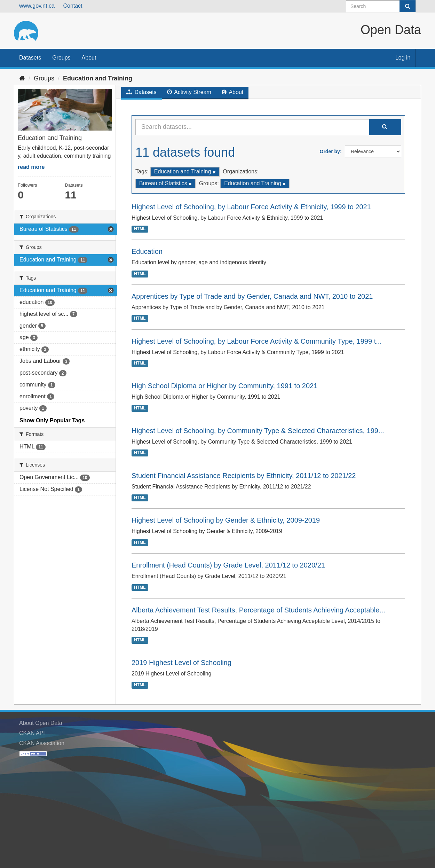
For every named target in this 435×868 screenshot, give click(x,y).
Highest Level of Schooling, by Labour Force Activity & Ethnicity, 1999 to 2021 (251, 207)
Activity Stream (189, 92)
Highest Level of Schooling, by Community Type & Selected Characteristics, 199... (258, 431)
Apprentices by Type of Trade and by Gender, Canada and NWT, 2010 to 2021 (252, 296)
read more (31, 167)
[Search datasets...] (252, 127)
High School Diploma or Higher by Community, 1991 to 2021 (224, 386)
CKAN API (32, 733)
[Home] (22, 78)
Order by (330, 151)
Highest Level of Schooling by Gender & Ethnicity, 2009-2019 (226, 520)
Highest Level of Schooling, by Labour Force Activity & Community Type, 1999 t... (257, 341)
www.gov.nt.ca (37, 6)
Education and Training (98, 78)
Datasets (30, 58)
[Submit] (408, 6)
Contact (73, 6)
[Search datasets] (381, 6)
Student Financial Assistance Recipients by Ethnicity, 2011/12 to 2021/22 (244, 476)
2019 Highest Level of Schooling (181, 663)
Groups (61, 58)
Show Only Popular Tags (52, 420)
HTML (140, 229)
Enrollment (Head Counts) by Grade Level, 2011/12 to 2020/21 (228, 565)
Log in (403, 58)
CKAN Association (42, 743)
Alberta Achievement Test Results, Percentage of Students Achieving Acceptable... (258, 610)
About (89, 58)
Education (147, 251)
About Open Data (41, 723)
